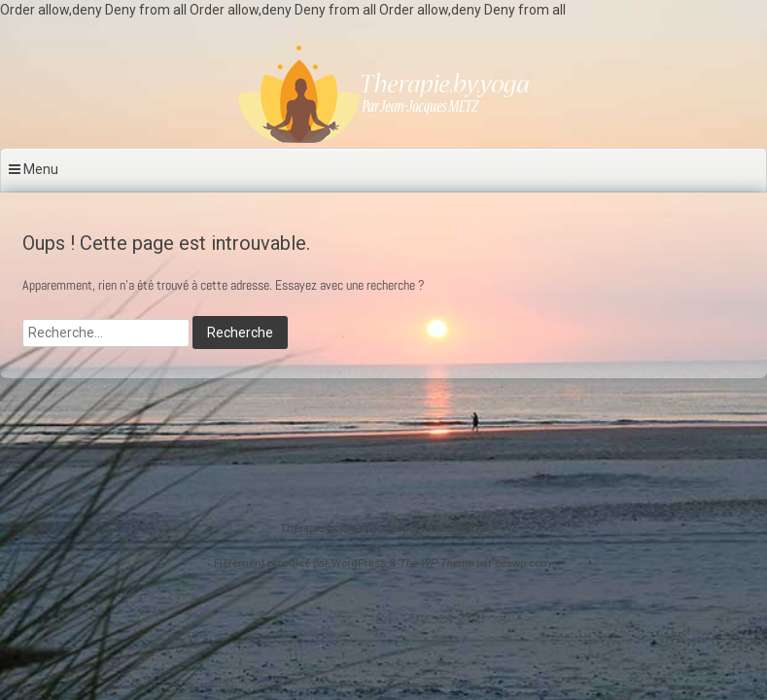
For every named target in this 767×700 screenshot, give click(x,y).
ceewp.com (523, 563)
